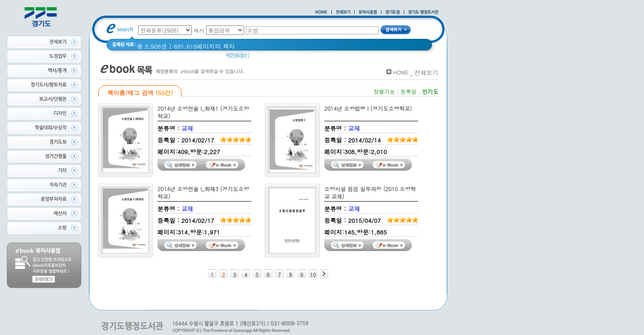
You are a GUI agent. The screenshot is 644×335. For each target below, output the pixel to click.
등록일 (408, 91)
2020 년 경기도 (276, 58)
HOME (401, 72)
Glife (329, 58)
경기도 (351, 58)
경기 (310, 58)
